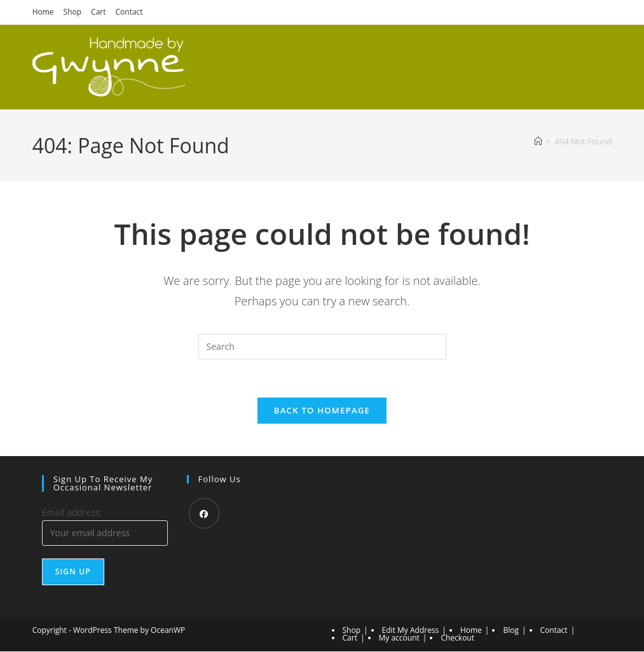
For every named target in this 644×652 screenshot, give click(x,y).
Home (43, 12)
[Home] (538, 141)
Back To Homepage (322, 411)
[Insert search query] (322, 347)
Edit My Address (411, 631)
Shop (73, 12)
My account (399, 638)
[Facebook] (204, 514)
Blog (511, 631)
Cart (98, 12)
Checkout (457, 638)
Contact (129, 12)
